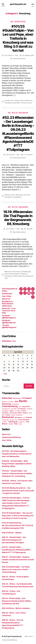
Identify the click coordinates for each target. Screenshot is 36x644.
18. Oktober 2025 (28, 55)
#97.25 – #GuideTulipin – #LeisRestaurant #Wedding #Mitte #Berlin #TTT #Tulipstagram (16, 550)
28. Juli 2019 (28, 229)
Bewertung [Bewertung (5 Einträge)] (7, 404)
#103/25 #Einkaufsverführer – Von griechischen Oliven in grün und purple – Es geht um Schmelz (18, 491)
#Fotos (15, 113)
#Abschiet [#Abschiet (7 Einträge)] (7, 398)
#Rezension (23, 113)
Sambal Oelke (17, 276)
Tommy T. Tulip (13, 55)
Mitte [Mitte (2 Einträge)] (3, 415)
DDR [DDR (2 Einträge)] (20, 407)
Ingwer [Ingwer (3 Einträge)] (12, 411)
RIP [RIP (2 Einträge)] (24, 418)
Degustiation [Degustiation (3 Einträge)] (26, 407)
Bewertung (19, 195)
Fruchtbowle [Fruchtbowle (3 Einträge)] (22, 409)
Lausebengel (17, 197)
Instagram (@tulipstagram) (9, 321)
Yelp (6, 278)
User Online (7, 296)
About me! (6, 299)
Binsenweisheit (14, 274)
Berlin (7, 274)
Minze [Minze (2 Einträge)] (30, 413)
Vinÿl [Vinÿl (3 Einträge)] (27, 422)
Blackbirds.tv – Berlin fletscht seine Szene (8, 304)
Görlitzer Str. (28, 101)
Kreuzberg (8, 103)
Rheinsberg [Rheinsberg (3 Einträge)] (19, 417)
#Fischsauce (17, 272)
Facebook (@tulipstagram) (9, 317)
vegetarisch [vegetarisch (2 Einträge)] (22, 422)
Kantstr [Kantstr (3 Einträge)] (24, 411)
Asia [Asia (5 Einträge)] (16, 401)
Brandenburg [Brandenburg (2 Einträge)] (15, 404)
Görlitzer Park (19, 101)
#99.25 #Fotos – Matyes (12, 533)
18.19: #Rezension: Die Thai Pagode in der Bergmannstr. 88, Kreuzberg (18, 218)
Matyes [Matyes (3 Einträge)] (25, 413)
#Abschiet (8, 272)
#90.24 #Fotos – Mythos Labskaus (16, 608)
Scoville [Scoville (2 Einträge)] (12, 420)
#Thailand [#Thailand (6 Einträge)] (27, 398)
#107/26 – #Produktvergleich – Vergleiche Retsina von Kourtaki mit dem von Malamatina (17, 454)
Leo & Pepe (16, 103)
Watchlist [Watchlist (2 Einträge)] (11, 424)
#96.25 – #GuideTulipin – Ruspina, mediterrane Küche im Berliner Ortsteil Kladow (18, 560)
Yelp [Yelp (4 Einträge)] (16, 424)
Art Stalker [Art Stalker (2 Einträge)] (11, 402)
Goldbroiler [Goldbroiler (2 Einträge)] (30, 409)
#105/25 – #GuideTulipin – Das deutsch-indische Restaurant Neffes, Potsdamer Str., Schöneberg (17, 473)
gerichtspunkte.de (18, 4)
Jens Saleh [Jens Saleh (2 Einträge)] (18, 411)
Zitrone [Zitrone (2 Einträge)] (20, 424)
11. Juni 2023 (28, 155)
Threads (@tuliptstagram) (9, 326)
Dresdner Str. (9, 101)
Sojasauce (30, 276)
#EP (12, 21)
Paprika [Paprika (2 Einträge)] (13, 415)
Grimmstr (27, 195)
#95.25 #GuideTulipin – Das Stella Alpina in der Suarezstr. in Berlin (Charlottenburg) (16, 569)
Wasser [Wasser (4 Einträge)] (5, 424)
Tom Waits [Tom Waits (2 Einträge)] (5, 422)
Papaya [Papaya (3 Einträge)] (8, 415)
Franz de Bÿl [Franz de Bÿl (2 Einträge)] (13, 409)
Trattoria (24, 103)
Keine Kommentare (19, 59)
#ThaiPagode (26, 272)
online (9, 341)
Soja (24, 276)
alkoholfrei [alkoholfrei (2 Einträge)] (5, 402)
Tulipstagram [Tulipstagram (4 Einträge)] (13, 422)
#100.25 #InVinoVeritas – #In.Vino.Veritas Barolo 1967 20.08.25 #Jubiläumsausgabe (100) (18, 525)
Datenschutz (7, 294)
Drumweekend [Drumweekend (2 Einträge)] (6, 409)
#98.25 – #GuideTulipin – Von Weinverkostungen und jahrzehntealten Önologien (14, 540)
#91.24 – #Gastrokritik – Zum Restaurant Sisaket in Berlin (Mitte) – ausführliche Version (17, 601)
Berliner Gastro (10, 195)
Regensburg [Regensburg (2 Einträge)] (19, 415)
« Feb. (5, 374)
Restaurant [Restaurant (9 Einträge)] (8, 417)
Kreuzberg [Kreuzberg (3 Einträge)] (13, 413)
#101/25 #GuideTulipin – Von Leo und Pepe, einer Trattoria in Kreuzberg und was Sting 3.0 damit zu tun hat (18, 38)
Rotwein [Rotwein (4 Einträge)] (29, 417)
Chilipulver (24, 274)
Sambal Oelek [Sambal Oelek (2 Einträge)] (5, 420)
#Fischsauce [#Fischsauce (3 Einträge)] (17, 398)
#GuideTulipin (20, 21)
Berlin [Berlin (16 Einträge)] (23, 401)
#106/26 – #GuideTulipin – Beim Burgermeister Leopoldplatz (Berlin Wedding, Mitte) (17, 464)
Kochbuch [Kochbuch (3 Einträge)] (5, 413)
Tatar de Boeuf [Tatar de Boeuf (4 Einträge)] (24, 420)
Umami (30, 103)
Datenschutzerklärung (11, 437)
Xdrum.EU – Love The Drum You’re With (9, 311)
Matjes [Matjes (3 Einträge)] (20, 413)
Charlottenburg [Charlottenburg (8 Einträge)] (10, 406)
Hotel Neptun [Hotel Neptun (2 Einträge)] (5, 411)
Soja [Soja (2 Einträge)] (16, 420)
